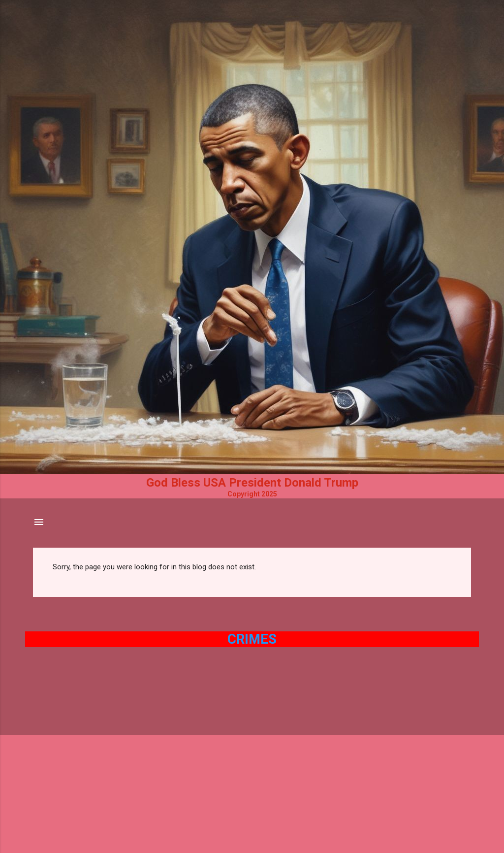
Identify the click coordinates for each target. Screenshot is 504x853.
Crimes (252, 639)
